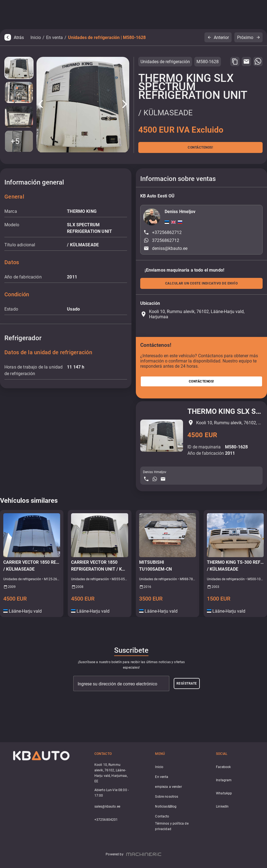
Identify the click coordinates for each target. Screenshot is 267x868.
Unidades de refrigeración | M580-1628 (107, 37)
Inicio (36, 37)
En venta (54, 37)
